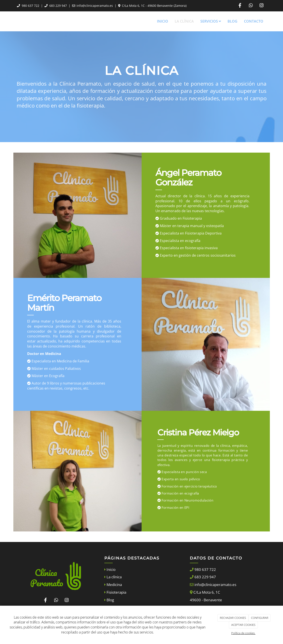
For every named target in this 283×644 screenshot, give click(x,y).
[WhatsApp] (251, 6)
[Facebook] (240, 6)
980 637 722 (30, 6)
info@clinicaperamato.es (95, 6)
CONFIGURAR (260, 618)
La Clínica (184, 21)
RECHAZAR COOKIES (233, 618)
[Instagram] (262, 6)
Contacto (254, 21)
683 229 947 (58, 6)
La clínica (114, 577)
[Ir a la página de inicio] (12, 21)
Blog (232, 21)
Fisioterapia (116, 592)
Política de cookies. (243, 633)
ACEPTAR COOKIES (243, 625)
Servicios (211, 21)
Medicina (114, 585)
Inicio (163, 21)
